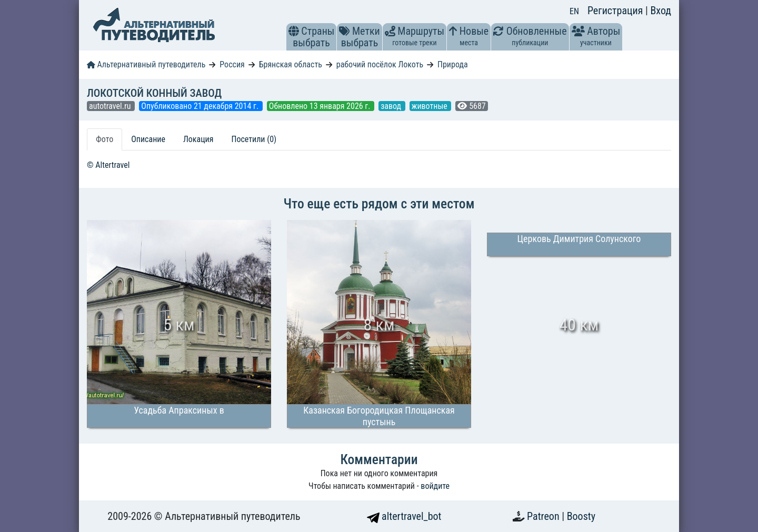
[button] (294, 31)
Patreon (544, 516)
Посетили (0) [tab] (254, 139)
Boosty (581, 516)
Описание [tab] (148, 139)
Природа (453, 64)
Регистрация (616, 11)
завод (392, 106)
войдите (435, 486)
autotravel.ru (111, 106)
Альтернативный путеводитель (146, 64)
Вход (661, 11)
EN (574, 11)
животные (431, 106)
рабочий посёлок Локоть (380, 64)
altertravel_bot (404, 516)
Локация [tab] (198, 139)
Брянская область (291, 64)
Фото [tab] (104, 139)
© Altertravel (108, 165)
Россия (232, 64)
